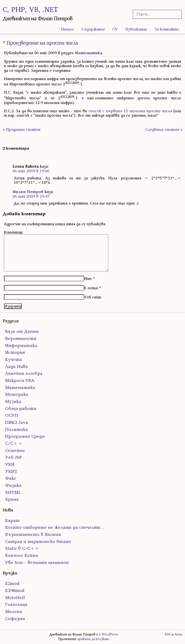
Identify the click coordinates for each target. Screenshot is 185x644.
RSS (168, 634)
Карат (12, 520)
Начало (67, 29)
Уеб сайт (93, 297)
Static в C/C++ (22, 548)
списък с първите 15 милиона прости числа (130, 111)
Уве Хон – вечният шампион (37, 562)
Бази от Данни (22, 331)
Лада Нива (16, 366)
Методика (17, 394)
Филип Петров (28, 192)
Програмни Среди (25, 436)
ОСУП (12, 415)
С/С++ (14, 443)
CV (115, 29)
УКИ (10, 464)
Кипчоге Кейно (22, 555)
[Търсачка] (155, 14)
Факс (11, 478)
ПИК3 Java (16, 422)
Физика (13, 485)
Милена (14, 611)
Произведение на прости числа (42, 43)
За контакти (167, 29)
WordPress (110, 634)
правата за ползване (93, 639)
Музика (13, 401)
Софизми (15, 618)
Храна (12, 499)
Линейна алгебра (24, 373)
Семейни (15, 450)
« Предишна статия (22, 129)
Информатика (21, 345)
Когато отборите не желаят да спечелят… (55, 527)
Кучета (14, 359)
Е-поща (91, 288)
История (15, 352)
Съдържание (93, 29)
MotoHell (15, 598)
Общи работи (21, 408)
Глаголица (16, 604)
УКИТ (11, 471)
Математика (88, 53)
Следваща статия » (164, 129)
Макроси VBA (20, 380)
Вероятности (21, 338)
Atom (178, 634)
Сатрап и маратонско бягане (38, 541)
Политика (16, 429)
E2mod (12, 583)
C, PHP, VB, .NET (30, 9)
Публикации (136, 29)
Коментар (13, 232)
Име (88, 278)
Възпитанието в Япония (33, 534)
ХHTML (13, 492)
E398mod (15, 590)
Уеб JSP (14, 457)
